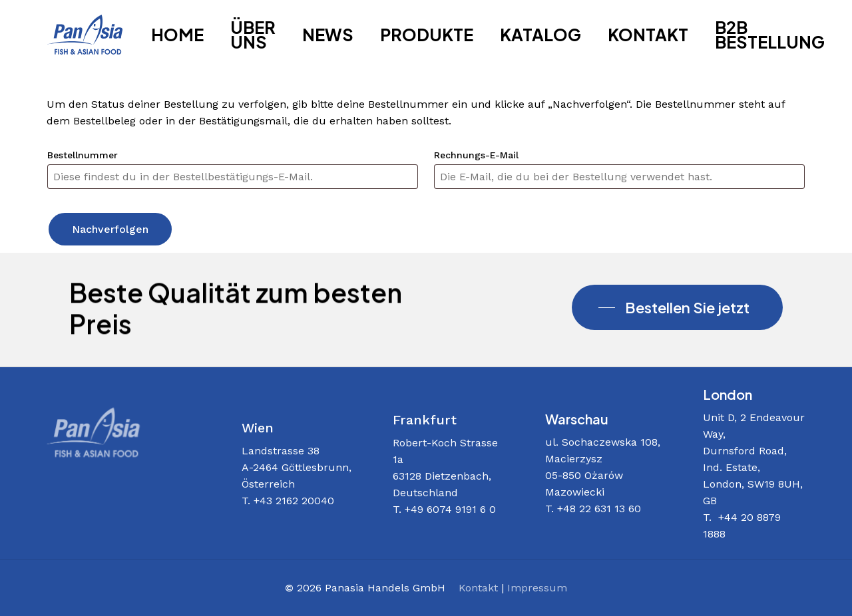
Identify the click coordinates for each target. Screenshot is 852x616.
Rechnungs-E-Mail (476, 155)
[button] (677, 307)
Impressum (537, 588)
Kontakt (478, 588)
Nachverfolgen (110, 229)
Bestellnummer (83, 155)
